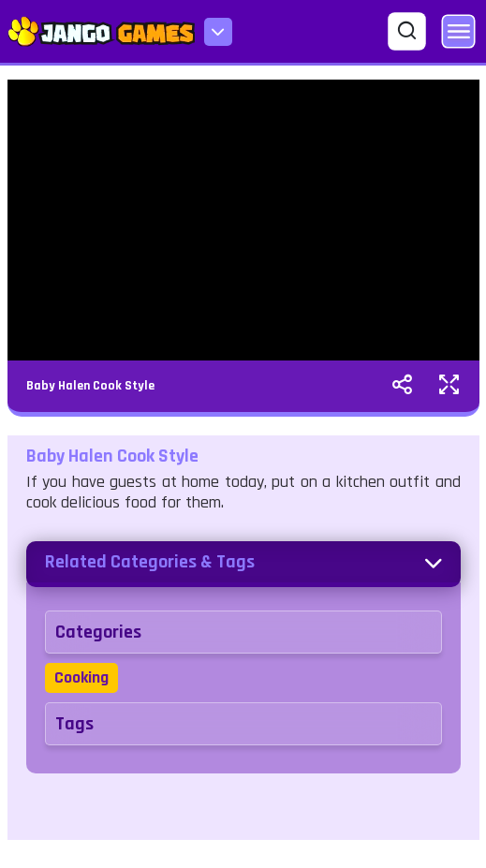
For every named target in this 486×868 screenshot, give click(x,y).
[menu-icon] (218, 32)
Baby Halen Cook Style (90, 386)
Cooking (81, 677)
